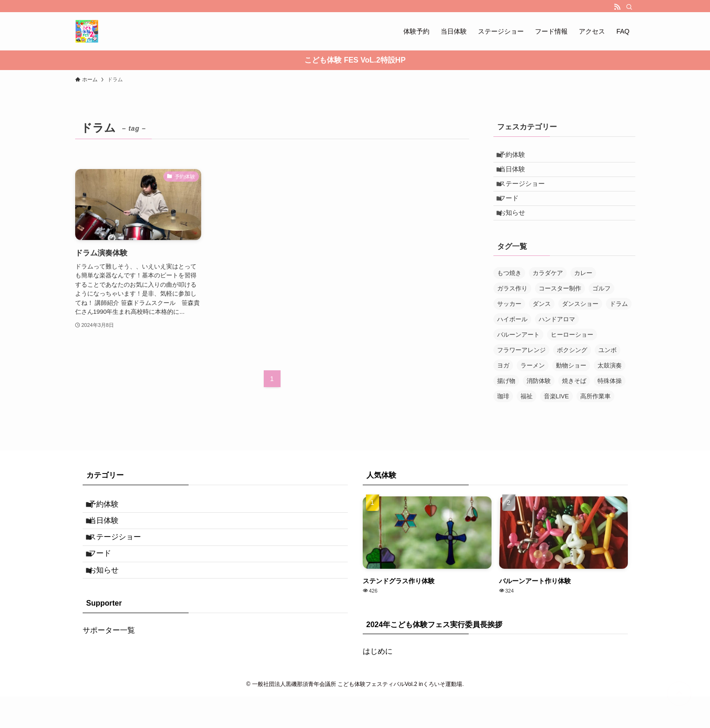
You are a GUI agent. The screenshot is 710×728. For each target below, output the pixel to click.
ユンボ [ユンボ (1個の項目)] (608, 375)
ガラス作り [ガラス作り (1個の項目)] (512, 313)
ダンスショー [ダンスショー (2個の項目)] (580, 329)
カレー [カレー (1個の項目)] (583, 298)
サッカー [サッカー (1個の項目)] (509, 329)
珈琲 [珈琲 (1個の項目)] (503, 421)
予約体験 (518, 157)
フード (514, 215)
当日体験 (518, 177)
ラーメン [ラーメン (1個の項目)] (533, 390)
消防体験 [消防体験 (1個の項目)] (539, 406)
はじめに (378, 676)
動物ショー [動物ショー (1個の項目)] (571, 390)
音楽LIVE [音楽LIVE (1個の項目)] (556, 421)
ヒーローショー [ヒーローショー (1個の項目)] (572, 359)
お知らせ (518, 235)
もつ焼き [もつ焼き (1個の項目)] (509, 298)
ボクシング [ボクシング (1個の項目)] (572, 375)
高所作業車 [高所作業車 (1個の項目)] (595, 421)
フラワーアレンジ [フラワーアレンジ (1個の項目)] (521, 375)
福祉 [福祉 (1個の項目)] (527, 421)
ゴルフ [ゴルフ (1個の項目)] (601, 313)
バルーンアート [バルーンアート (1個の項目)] (518, 359)
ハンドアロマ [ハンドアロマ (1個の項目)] (557, 344)
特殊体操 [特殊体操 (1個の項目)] (610, 406)
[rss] (617, 7)
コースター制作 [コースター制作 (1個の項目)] (560, 313)
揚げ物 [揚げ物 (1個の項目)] (506, 406)
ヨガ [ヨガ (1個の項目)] (503, 390)
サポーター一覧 (109, 683)
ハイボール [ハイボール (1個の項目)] (512, 344)
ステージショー (527, 196)
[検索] (629, 7)
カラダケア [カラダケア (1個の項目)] (548, 298)
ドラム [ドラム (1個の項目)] (619, 329)
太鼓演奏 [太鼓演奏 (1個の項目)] (610, 390)
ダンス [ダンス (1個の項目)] (542, 329)
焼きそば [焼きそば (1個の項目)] (574, 406)
